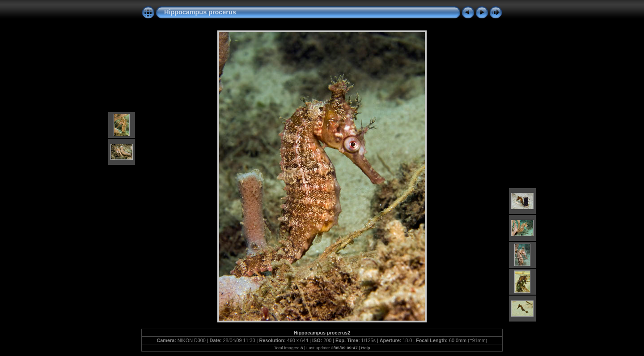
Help (366, 348)
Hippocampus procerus (200, 12)
